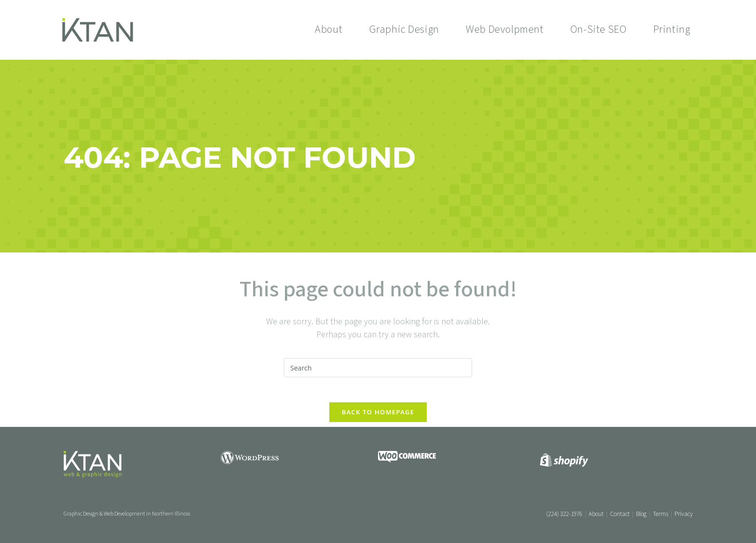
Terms (661, 514)
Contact (620, 514)
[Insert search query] (378, 368)
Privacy (684, 514)
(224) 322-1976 (564, 514)
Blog (641, 514)
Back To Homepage (378, 416)
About (596, 514)
